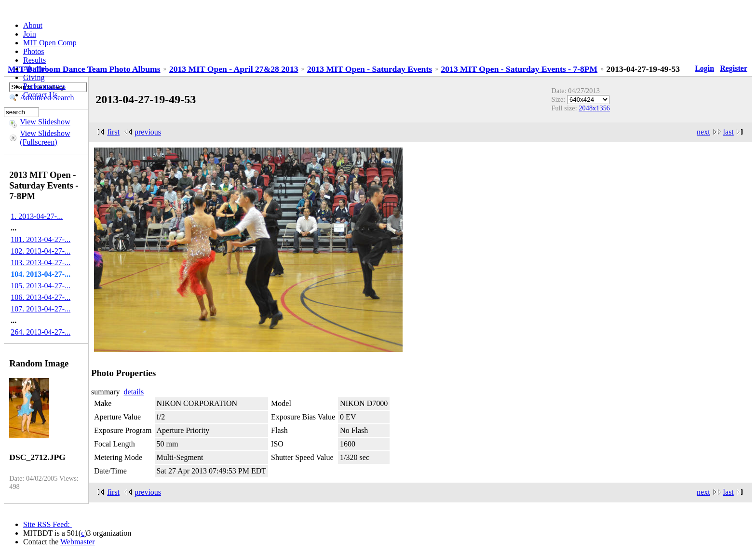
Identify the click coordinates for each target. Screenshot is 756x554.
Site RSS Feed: (47, 524)
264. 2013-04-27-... (40, 332)
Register (734, 68)
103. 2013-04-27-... (40, 263)
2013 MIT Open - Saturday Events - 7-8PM (520, 69)
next (703, 132)
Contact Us (40, 95)
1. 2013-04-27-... (37, 216)
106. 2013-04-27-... (40, 297)
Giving (34, 77)
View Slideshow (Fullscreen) (45, 138)
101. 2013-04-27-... (40, 239)
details (134, 392)
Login (704, 68)
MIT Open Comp (50, 43)
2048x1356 (594, 108)
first (113, 132)
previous (148, 132)
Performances (44, 86)
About (33, 25)
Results (34, 60)
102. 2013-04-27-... (40, 251)
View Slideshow (45, 122)
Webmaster (78, 542)
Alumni (35, 69)
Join (30, 34)
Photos (34, 51)
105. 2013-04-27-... (40, 286)
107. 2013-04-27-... (40, 309)
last (729, 132)
